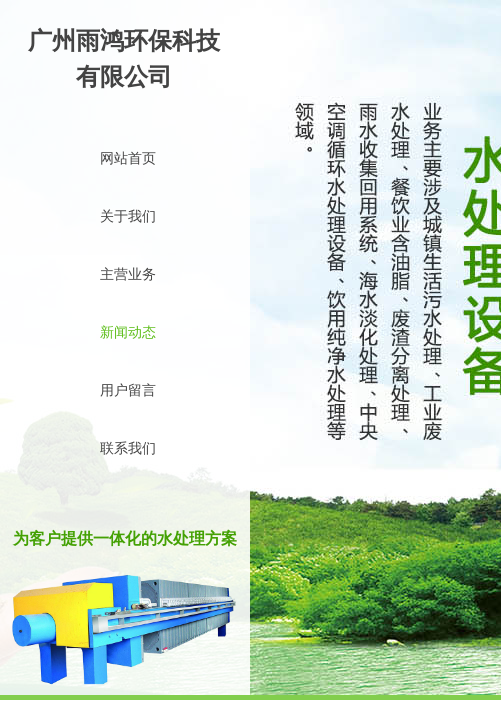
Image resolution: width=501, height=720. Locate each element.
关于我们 (128, 216)
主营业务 (128, 274)
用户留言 (128, 390)
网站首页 (128, 158)
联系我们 (128, 448)
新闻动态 (128, 332)
